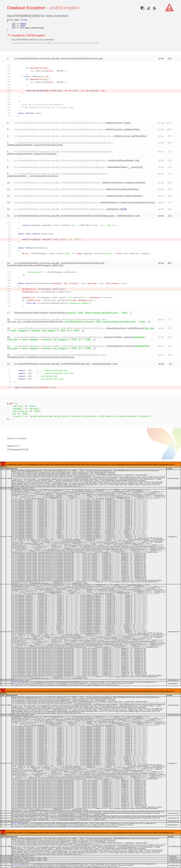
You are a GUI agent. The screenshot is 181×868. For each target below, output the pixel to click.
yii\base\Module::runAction (120, 346)
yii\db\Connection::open (117, 123)
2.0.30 (25, 450)
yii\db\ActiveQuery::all (128, 216)
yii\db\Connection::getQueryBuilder (124, 196)
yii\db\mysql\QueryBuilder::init (123, 161)
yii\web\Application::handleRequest (25, 357)
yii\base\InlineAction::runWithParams (125, 328)
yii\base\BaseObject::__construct (124, 167)
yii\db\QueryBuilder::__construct (23, 176)
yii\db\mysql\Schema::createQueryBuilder (123, 183)
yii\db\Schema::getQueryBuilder (121, 189)
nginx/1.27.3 (13, 446)
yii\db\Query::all (114, 209)
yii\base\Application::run (104, 364)
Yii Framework (14, 450)
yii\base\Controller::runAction (118, 337)
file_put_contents (17, 682)
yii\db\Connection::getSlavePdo (129, 136)
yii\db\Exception (65, 8)
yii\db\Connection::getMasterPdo (122, 130)
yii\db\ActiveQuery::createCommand (118, 203)
